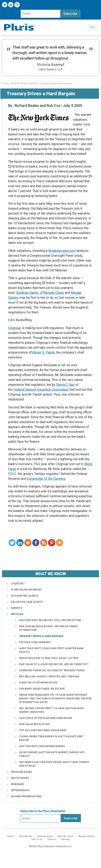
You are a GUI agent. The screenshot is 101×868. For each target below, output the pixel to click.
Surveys (17, 608)
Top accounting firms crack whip (43, 730)
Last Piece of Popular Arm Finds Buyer (46, 718)
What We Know (19, 83)
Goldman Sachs (27, 293)
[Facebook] (36, 543)
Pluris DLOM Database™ (27, 590)
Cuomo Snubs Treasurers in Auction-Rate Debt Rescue (51, 738)
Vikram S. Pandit (43, 352)
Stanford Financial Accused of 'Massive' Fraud (52, 670)
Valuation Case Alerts (27, 602)
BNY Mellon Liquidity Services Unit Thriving (49, 677)
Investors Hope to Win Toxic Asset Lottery (49, 658)
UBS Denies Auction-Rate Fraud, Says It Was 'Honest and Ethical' (54, 764)
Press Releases (21, 772)
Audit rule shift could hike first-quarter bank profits (51, 650)
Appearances (20, 790)
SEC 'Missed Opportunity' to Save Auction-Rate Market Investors (51, 710)
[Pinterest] (52, 543)
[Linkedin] (20, 543)
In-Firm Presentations (26, 796)
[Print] (28, 543)
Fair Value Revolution (34, 724)
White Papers (20, 778)
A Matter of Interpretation (38, 683)
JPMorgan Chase (52, 293)
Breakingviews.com (62, 251)
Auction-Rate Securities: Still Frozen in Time (50, 620)
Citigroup (15, 328)
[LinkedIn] (11, 5)
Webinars (17, 784)
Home (5, 83)
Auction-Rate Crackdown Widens (42, 746)
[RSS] (44, 543)
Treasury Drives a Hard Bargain (41, 636)
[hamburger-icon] (92, 27)
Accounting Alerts (24, 596)
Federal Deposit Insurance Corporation (41, 390)
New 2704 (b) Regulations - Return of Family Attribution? (48, 628)
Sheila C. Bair (65, 385)
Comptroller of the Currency (46, 479)
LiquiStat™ (18, 584)
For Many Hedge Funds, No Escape (42, 689)
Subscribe (70, 14)
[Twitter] (5, 5)
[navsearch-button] (17, 5)
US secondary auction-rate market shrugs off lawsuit (52, 754)
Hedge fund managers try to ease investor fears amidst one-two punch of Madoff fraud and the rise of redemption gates (55, 699)
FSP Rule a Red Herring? (35, 642)
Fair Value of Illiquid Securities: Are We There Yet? (54, 664)
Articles (33, 83)
